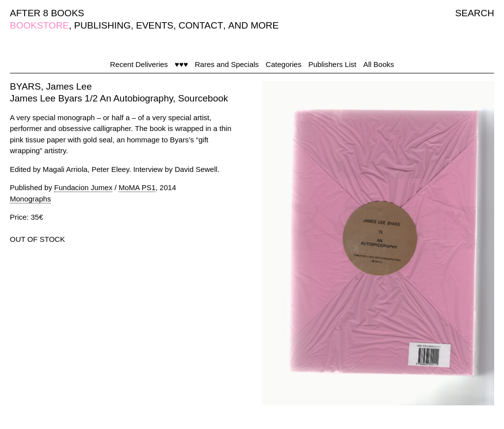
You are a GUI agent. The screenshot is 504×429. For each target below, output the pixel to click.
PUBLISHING (103, 25)
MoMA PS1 (137, 187)
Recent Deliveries (139, 64)
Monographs (30, 199)
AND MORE (253, 25)
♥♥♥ (181, 64)
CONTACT (201, 25)
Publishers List (332, 64)
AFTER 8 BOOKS (47, 13)
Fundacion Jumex (83, 187)
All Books (379, 64)
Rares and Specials (227, 64)
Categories (284, 64)
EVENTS (155, 25)
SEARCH (475, 13)
